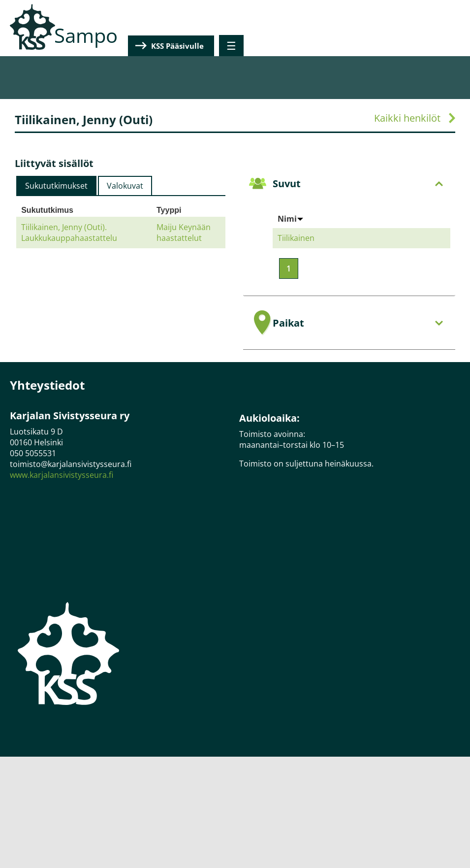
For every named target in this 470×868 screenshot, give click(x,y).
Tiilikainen (296, 238)
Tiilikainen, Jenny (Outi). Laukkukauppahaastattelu (69, 233)
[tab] (56, 186)
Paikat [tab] (358, 323)
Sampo (86, 35)
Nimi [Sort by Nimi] (291, 219)
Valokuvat (125, 186)
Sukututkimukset (56, 186)
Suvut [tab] (358, 184)
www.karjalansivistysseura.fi (62, 475)
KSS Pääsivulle (404, 46)
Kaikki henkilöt (407, 118)
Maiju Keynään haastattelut (184, 233)
